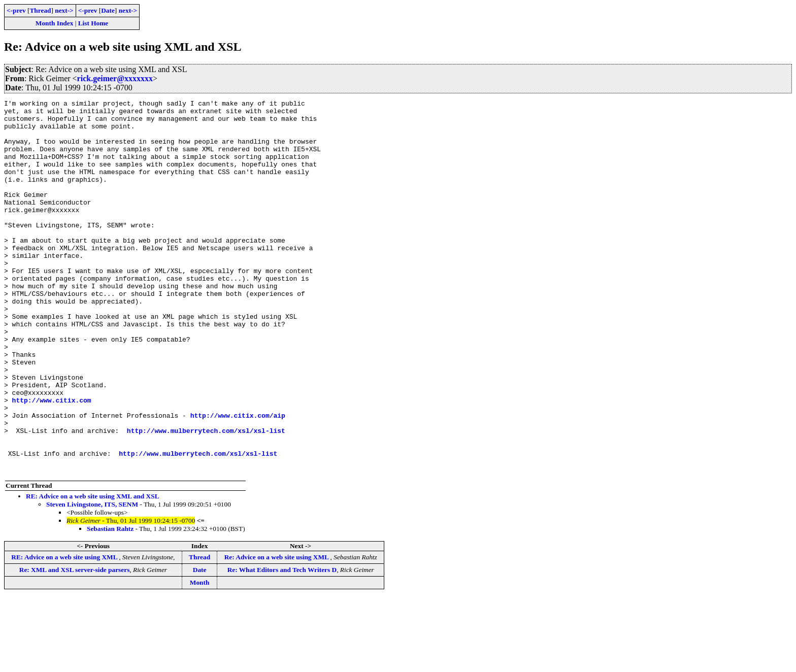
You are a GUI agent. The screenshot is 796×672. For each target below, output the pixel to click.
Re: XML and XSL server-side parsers (75, 644)
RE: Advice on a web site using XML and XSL (93, 571)
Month (200, 657)
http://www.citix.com (52, 461)
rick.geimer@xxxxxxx (115, 78)
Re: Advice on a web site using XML (277, 632)
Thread (40, 10)
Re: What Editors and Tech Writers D (282, 644)
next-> (64, 10)
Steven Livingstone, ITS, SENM (92, 579)
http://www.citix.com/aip (238, 479)
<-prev (16, 10)
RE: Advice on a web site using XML (65, 632)
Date (108, 10)
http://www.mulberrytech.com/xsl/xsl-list (206, 497)
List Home (93, 23)
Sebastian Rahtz (110, 603)
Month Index (54, 23)
